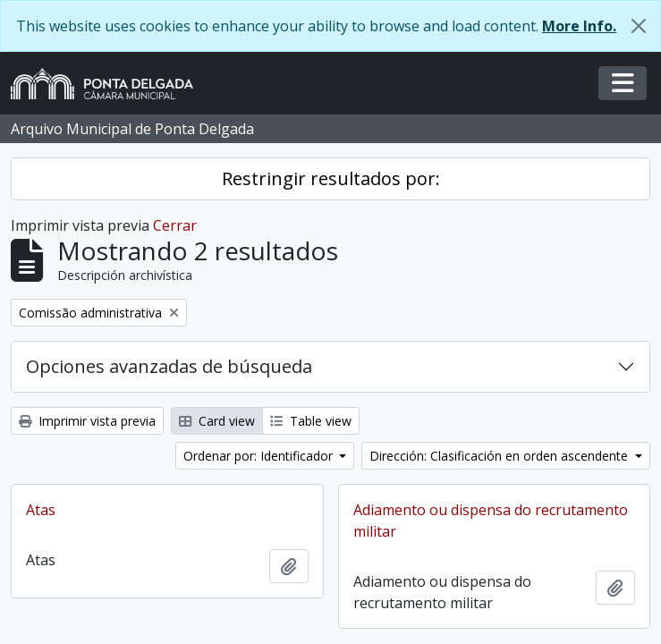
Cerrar (175, 225)
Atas (41, 510)
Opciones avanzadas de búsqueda (169, 366)
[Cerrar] (639, 26)
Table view (311, 421)
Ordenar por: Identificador (260, 456)
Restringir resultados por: (331, 178)
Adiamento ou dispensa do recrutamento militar (491, 521)
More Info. (579, 26)
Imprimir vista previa (87, 421)
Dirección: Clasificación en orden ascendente (500, 456)
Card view (217, 421)
